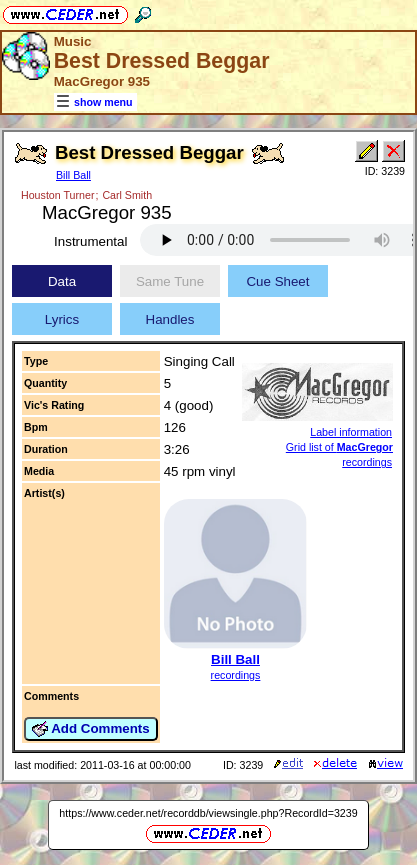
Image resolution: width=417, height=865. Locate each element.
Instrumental (90, 241)
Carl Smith (127, 195)
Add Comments (91, 729)
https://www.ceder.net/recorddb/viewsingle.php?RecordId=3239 (208, 813)
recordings (236, 675)
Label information (351, 432)
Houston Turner (57, 195)
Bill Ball (73, 175)
